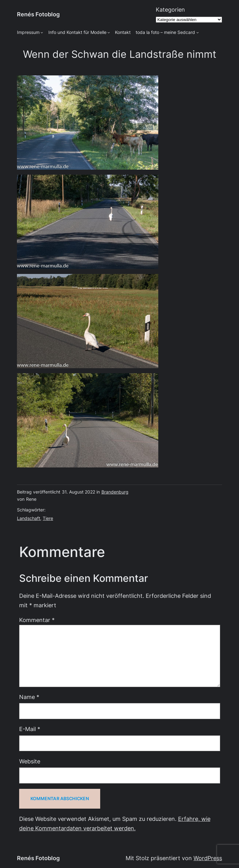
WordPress (208, 858)
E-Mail (30, 729)
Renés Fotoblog (38, 14)
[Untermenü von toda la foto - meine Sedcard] (198, 32)
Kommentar (37, 620)
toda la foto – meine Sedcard (165, 32)
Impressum (28, 32)
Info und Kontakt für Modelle (77, 32)
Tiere (48, 518)
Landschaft (29, 518)
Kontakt (123, 32)
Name (29, 697)
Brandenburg (115, 492)
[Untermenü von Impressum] (42, 32)
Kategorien (170, 10)
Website (30, 761)
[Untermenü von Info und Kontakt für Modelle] (109, 32)
